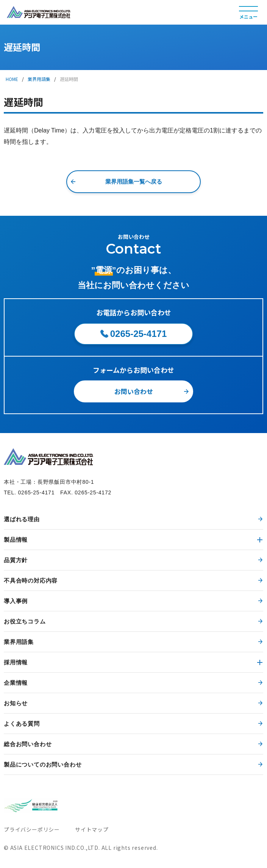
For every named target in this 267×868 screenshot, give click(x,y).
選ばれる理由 (22, 519)
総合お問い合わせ (28, 744)
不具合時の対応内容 (31, 580)
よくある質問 (22, 724)
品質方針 (16, 560)
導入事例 (16, 601)
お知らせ (16, 703)
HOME (12, 79)
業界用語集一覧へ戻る (134, 182)
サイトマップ (92, 829)
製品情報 (16, 540)
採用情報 (16, 662)
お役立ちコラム (25, 621)
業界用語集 (39, 79)
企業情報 (16, 683)
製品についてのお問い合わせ (43, 764)
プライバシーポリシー (32, 829)
